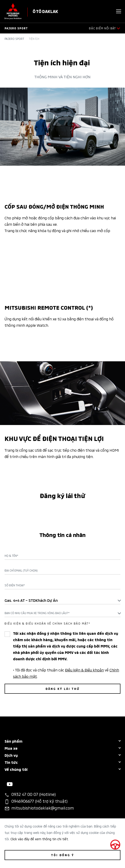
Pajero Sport (14, 39)
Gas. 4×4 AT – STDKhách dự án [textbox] (31, 600)
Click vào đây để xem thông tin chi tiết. (40, 839)
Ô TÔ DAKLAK (45, 11)
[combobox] (62, 600)
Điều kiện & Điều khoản (84, 670)
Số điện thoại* (15, 585)
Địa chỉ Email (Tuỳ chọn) (21, 570)
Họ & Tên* (11, 556)
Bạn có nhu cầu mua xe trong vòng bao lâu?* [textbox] (37, 613)
